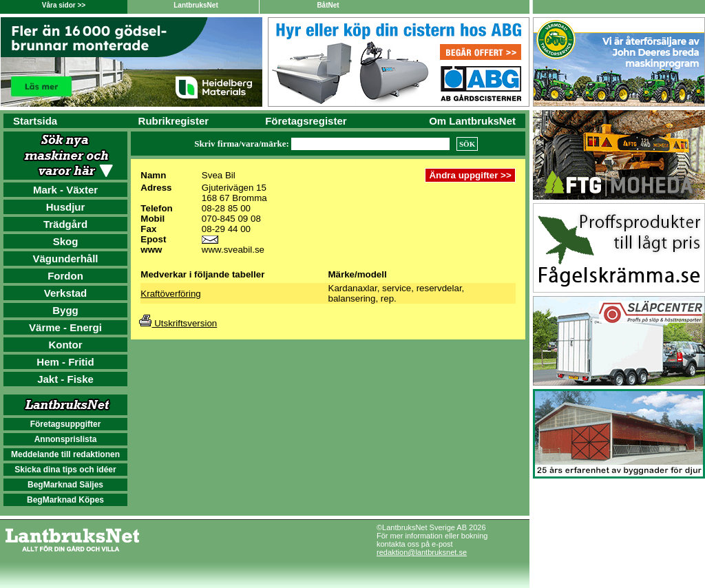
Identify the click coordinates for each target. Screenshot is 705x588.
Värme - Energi (65, 327)
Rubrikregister (174, 121)
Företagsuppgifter (66, 424)
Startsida (35, 121)
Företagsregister (306, 121)
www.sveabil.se (233, 250)
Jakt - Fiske (65, 379)
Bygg (65, 310)
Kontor (65, 345)
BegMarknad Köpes (65, 500)
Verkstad (66, 293)
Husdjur (66, 207)
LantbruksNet (196, 5)
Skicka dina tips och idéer (65, 470)
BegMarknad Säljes (65, 485)
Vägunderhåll (65, 259)
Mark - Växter (65, 190)
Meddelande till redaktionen (65, 454)
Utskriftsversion (178, 323)
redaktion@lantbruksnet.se (422, 552)
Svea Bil (219, 175)
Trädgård (65, 224)
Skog (66, 241)
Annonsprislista (66, 439)
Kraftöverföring (170, 294)
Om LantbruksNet (472, 121)
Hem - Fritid (65, 362)
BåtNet (328, 5)
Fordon (65, 276)
